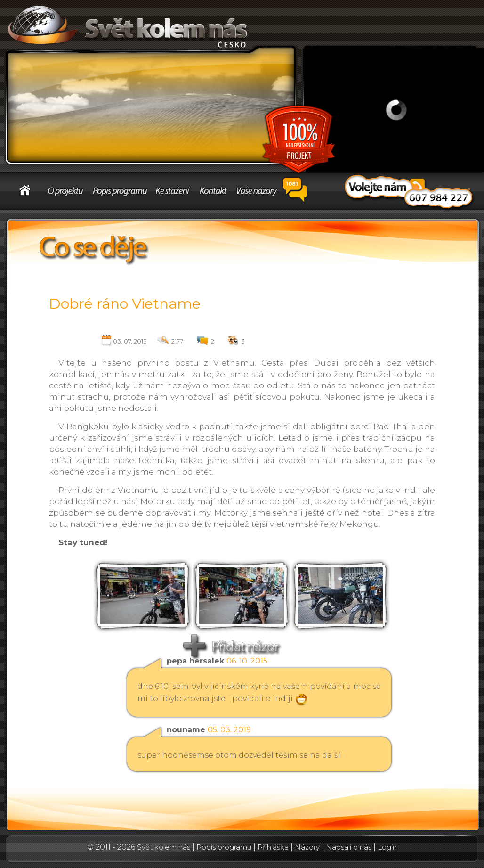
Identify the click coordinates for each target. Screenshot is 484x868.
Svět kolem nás (164, 847)
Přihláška (273, 847)
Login (387, 847)
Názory (307, 847)
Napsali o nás (349, 847)
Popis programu (224, 847)
